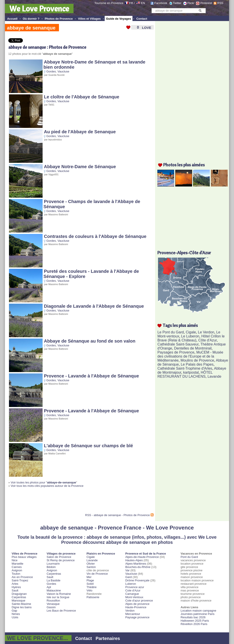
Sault (15, 590)
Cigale (191, 332)
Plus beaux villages (24, 557)
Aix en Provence (22, 577)
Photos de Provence (59, 19)
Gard (129, 577)
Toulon (16, 574)
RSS (220, 3)
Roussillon (53, 601)
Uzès (15, 617)
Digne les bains (22, 607)
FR (131, 3)
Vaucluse (64, 71)
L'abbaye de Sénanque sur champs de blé (88, 446)
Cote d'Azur (133, 590)
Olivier (91, 564)
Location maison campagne (198, 611)
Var (127, 570)
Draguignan (19, 594)
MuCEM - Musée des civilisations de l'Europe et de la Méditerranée (190, 356)
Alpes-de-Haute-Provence (142, 557)
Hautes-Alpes (134, 560)
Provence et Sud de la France (146, 554)
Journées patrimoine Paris (198, 614)
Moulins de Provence (197, 360)
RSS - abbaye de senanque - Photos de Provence (117, 515)
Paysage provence (137, 617)
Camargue (132, 594)
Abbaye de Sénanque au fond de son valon (90, 341)
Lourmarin (53, 564)
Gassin (51, 607)
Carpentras (19, 597)
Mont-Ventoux (134, 597)
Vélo (89, 590)
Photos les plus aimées (184, 165)
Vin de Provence (97, 574)
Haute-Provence (136, 607)
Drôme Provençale (137, 580)
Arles (15, 584)
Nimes (16, 614)
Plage (90, 580)
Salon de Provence (59, 557)
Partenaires (108, 638)
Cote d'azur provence (139, 601)
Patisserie (93, 597)
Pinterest (206, 3)
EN (143, 3)
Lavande (214, 376)
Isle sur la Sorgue (58, 597)
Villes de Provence (25, 554)
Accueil (12, 19)
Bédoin (51, 567)
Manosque (18, 601)
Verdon (130, 611)
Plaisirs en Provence (101, 554)
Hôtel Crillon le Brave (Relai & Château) (191, 338)
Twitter (177, 3)
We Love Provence (39, 8)
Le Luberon (190, 336)
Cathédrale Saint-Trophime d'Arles (185, 368)
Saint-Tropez (20, 580)
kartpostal (191, 372)
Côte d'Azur (208, 340)
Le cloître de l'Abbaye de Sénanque (82, 97)
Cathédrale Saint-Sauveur (178, 344)
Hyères (16, 587)
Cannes (17, 567)
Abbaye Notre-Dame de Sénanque (80, 167)
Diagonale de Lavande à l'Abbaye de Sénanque (94, 306)
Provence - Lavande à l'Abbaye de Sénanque (91, 376)
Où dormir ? (31, 19)
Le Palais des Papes (197, 364)
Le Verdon (206, 332)
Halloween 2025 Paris (195, 621)
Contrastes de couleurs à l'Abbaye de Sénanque (95, 236)
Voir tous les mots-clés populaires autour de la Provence (47, 486)
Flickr (191, 3)
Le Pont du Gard (170, 332)
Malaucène (54, 590)
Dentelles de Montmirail (193, 348)
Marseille (17, 564)
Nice (15, 560)
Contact (142, 19)
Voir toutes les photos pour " (43, 482)
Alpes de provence (137, 604)
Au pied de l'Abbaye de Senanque (80, 132)
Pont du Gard (189, 557)
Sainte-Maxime (21, 604)
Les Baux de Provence (61, 611)
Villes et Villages (89, 19)
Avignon (17, 570)
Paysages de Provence (176, 352)
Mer (89, 577)
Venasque (53, 604)
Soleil (90, 584)
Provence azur (135, 587)
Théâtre (92, 587)
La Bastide (53, 580)
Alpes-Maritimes (136, 564)
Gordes (51, 71)
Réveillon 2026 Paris (194, 624)
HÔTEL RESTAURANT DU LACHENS (185, 374)
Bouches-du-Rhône (138, 567)
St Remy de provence (61, 560)
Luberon (131, 584)
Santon (91, 567)
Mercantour (133, 614)
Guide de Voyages (119, 19)
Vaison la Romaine (59, 594)
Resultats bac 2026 (193, 617)
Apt (49, 587)
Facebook (161, 3)
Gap (14, 611)
